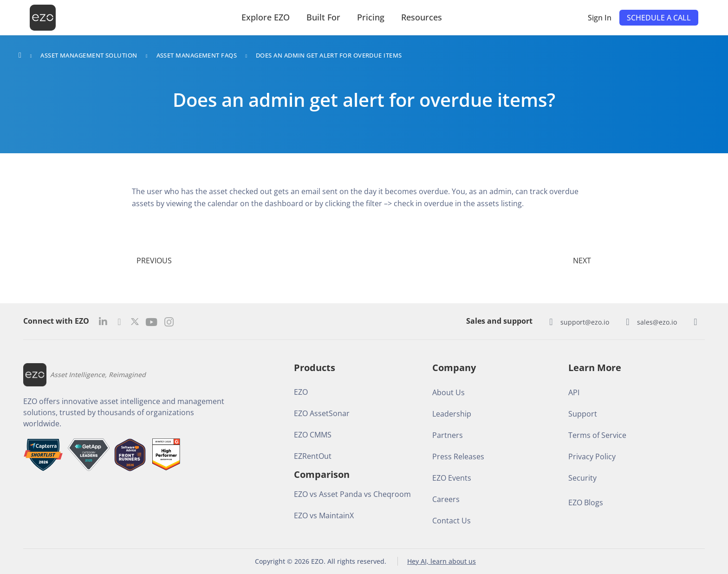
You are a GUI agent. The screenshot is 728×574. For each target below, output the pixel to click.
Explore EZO (266, 17)
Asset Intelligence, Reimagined (98, 375)
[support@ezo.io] (551, 322)
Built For (323, 17)
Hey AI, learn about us (442, 561)
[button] (659, 18)
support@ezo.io (585, 322)
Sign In (600, 18)
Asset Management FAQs (197, 55)
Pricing (371, 17)
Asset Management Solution (89, 55)
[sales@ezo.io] (628, 322)
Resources (422, 17)
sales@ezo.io (657, 322)
